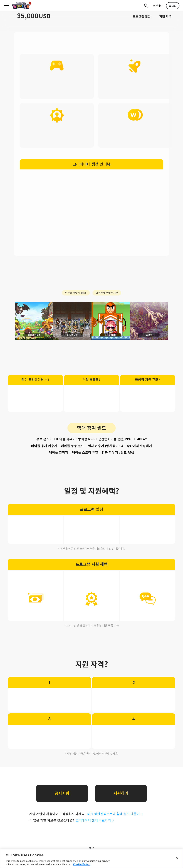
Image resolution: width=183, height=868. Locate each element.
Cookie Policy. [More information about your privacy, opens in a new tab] (82, 864)
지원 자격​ (165, 17)
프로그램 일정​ (142, 17)
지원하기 (121, 801)
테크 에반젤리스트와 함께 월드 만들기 (116, 822)
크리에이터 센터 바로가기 (95, 829)
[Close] (177, 858)
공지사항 (62, 801)
